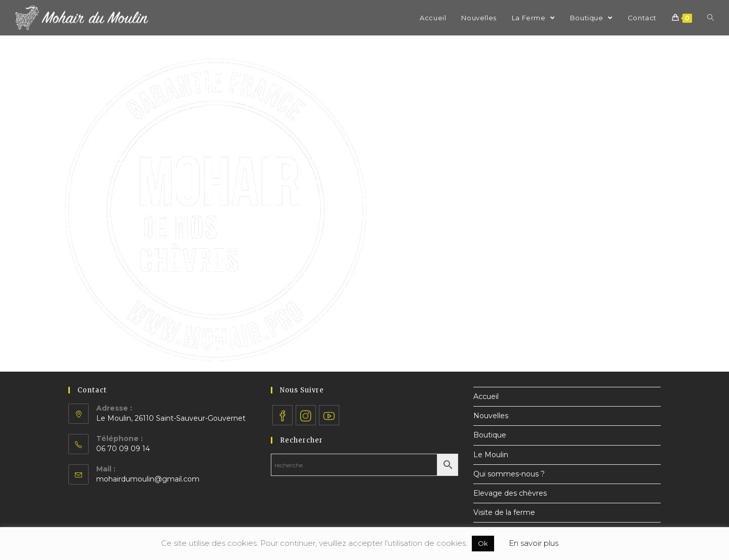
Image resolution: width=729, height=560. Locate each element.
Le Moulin (491, 455)
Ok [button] (483, 543)
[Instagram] (306, 415)
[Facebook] (282, 415)
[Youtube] (329, 415)
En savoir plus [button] (534, 543)
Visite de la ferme (504, 512)
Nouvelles (491, 416)
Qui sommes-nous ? (509, 474)
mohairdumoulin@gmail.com (148, 479)
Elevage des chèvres (510, 493)
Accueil (486, 396)
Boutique (490, 435)
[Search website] (711, 18)
